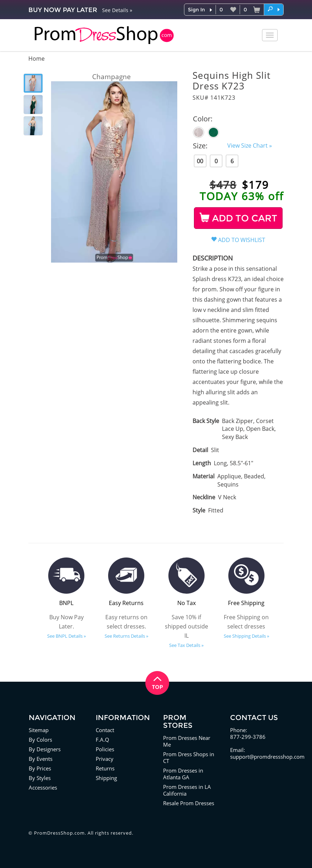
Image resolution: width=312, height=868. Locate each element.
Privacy (105, 759)
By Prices (40, 768)
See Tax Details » (186, 645)
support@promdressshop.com (267, 757)
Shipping (106, 778)
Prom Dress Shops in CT (189, 757)
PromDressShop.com (59, 833)
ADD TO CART (238, 218)
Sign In (196, 10)
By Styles (40, 778)
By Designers (45, 749)
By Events (41, 759)
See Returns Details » (126, 636)
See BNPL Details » (66, 636)
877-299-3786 (248, 737)
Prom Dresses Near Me (187, 741)
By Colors (40, 740)
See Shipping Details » (246, 636)
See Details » (117, 10)
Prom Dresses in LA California (187, 790)
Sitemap (39, 730)
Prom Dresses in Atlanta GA (183, 774)
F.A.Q (102, 740)
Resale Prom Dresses (189, 803)
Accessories (43, 787)
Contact (105, 730)
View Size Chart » (250, 145)
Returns (105, 768)
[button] (274, 9)
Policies (105, 749)
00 (200, 161)
